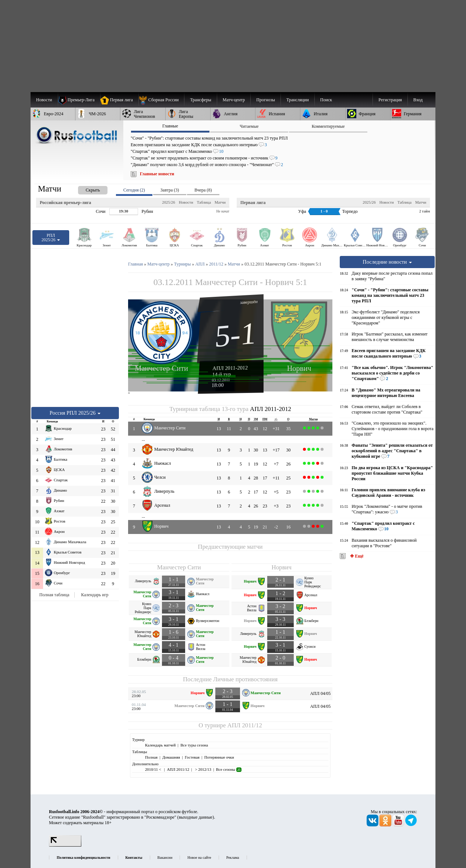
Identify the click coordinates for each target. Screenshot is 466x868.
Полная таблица (54, 595)
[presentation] (85, 189)
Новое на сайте (199, 858)
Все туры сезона (194, 745)
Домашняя (171, 757)
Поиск (326, 100)
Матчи (220, 202)
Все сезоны (229, 769)
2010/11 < (153, 769)
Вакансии (165, 858)
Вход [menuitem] (418, 100)
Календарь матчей (160, 745)
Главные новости (157, 174)
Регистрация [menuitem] (390, 100)
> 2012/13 (203, 769)
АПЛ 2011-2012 (230, 368)
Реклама (233, 858)
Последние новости (387, 262)
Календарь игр (95, 595)
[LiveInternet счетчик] (65, 845)
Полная (151, 757)
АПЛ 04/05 (320, 693)
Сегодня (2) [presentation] (134, 190)
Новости (186, 202)
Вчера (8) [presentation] (203, 190)
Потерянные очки (219, 757)
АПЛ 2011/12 (245, 725)
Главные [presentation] (170, 126)
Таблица (204, 202)
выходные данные (196, 817)
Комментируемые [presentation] (328, 126)
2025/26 (168, 202)
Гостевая (192, 757)
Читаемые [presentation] (249, 126)
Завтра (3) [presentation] (170, 190)
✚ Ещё (356, 556)
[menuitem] (161, 100)
